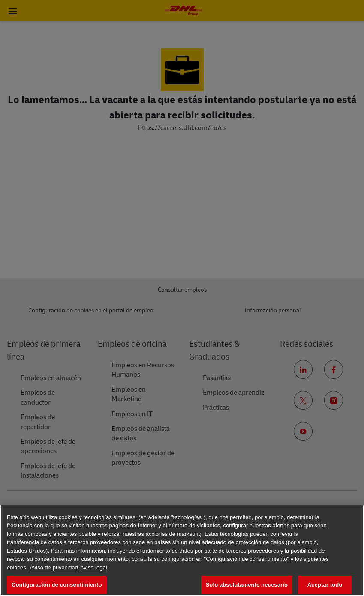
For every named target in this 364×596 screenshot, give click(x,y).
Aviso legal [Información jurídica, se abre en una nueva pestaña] (94, 567)
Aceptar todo (325, 585)
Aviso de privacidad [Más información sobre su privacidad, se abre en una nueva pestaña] (54, 567)
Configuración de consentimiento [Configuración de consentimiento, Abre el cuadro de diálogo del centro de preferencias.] (57, 585)
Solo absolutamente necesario (247, 585)
